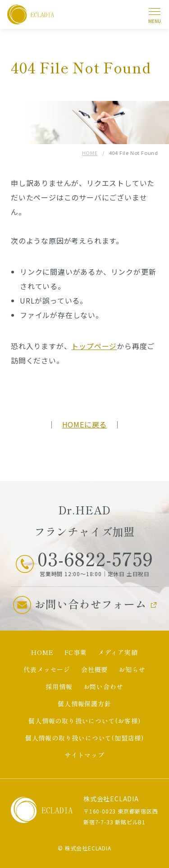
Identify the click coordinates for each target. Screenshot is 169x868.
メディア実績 (118, 652)
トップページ (94, 346)
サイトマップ (84, 755)
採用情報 (59, 686)
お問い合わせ (103, 686)
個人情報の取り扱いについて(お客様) (84, 721)
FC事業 (76, 652)
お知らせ (132, 669)
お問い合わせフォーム (91, 604)
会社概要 (94, 669)
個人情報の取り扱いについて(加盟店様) (84, 738)
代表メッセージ (47, 669)
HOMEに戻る (85, 424)
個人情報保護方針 (84, 704)
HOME (90, 153)
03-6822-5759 (95, 559)
